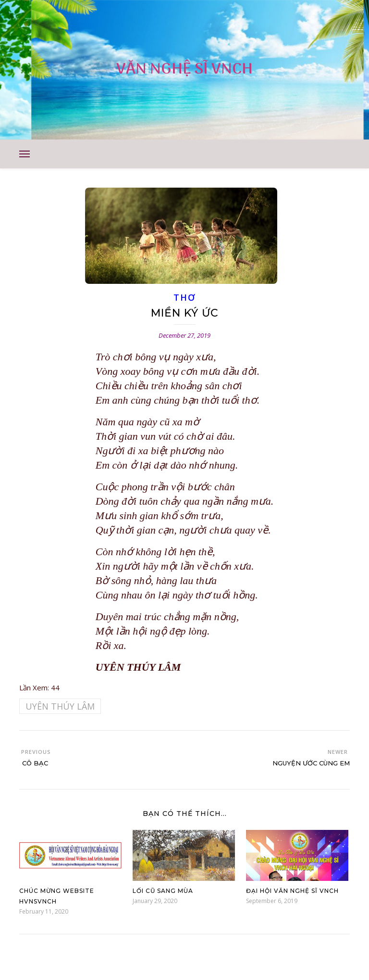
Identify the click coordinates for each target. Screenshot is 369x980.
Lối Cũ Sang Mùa (163, 891)
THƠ (184, 297)
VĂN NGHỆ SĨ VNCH (184, 70)
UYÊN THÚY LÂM (60, 706)
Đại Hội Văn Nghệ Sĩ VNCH (292, 891)
